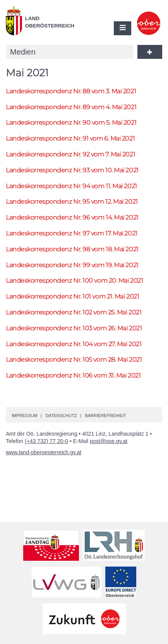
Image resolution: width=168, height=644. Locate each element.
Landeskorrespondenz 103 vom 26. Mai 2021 (74, 328)
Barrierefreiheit (105, 416)
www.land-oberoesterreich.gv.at (44, 452)
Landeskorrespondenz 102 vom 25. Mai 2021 (74, 312)
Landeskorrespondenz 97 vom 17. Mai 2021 (72, 233)
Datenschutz (61, 416)
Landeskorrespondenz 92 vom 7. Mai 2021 (70, 154)
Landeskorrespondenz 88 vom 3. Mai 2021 (71, 91)
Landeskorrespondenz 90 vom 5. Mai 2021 (71, 123)
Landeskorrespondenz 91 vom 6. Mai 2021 (70, 138)
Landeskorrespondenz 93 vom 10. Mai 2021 (72, 170)
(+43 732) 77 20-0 (46, 441)
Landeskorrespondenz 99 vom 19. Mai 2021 (72, 265)
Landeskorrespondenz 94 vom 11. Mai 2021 (71, 186)
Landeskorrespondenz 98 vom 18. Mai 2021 (72, 249)
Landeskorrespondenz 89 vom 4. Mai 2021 (71, 107)
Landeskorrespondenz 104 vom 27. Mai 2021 (74, 344)
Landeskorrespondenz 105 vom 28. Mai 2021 (74, 360)
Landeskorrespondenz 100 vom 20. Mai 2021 (74, 281)
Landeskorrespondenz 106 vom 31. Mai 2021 (73, 375)
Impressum (25, 416)
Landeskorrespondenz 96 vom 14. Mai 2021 (72, 217)
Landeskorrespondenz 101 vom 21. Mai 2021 (72, 296)
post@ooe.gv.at (109, 441)
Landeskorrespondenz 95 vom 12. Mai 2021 (72, 202)
